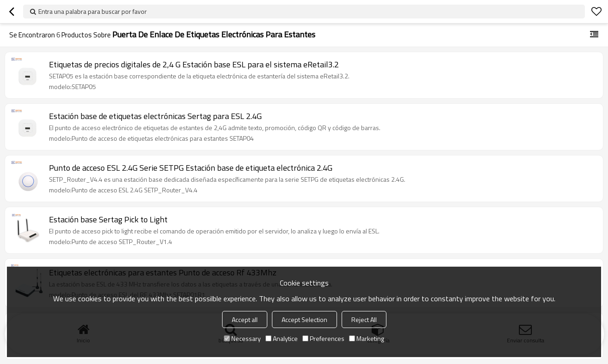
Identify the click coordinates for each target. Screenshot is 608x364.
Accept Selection (304, 319)
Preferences (323, 338)
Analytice (282, 338)
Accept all (245, 319)
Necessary (242, 338)
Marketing (367, 338)
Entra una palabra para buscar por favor (93, 11)
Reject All (364, 319)
